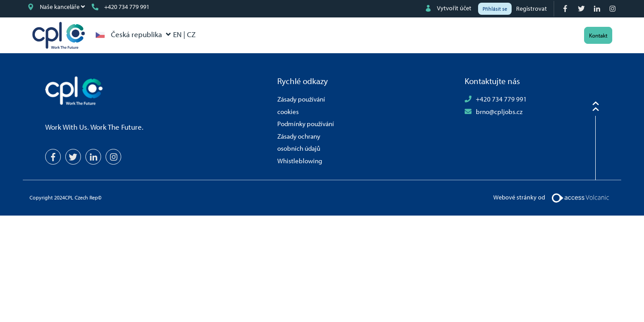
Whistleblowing (300, 161)
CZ (191, 34)
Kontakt (598, 35)
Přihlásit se (495, 9)
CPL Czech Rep (59, 35)
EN (178, 34)
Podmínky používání (306, 123)
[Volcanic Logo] (580, 197)
